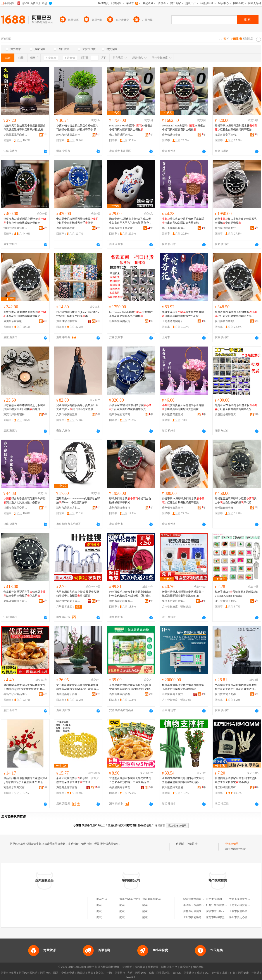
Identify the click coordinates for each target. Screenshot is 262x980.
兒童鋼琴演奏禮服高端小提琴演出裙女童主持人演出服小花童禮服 (77, 407)
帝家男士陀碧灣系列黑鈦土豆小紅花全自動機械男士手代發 (77, 221)
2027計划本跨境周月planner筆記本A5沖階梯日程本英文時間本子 (78, 314)
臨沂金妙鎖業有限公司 (68, 601)
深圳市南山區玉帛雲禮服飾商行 (224, 911)
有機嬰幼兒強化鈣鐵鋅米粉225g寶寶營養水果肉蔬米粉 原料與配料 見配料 (131, 687)
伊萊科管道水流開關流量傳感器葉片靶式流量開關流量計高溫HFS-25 (183, 594)
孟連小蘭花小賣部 (130, 899)
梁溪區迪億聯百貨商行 (227, 414)
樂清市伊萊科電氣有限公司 (174, 601)
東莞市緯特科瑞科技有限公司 (16, 414)
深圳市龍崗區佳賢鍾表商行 (16, 228)
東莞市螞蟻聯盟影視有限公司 (223, 917)
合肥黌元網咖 (214, 899)
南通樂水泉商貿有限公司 (16, 787)
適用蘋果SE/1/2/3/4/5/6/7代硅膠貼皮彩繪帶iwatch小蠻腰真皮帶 (78, 500)
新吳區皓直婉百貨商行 (121, 321)
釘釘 (233, 973)
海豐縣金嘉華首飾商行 (68, 787)
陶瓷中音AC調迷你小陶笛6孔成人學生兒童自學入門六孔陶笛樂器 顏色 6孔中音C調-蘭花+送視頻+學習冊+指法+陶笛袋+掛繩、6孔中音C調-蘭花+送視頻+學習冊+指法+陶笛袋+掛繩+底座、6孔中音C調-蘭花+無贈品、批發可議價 (131, 221)
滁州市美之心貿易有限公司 (245, 917)
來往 (225, 973)
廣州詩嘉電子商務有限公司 (68, 694)
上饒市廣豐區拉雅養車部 (243, 911)
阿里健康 (243, 973)
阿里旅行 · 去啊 (124, 973)
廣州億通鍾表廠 (171, 135)
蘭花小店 (102, 899)
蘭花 (99, 905)
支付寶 (215, 973)
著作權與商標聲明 (108, 967)
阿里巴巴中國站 (49, 973)
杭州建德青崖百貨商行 (174, 414)
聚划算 (100, 973)
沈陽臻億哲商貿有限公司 (198, 899)
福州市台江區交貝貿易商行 (16, 508)
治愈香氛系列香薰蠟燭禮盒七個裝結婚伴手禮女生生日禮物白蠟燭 (24, 407)
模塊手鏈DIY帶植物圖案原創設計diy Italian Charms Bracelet (237, 594)
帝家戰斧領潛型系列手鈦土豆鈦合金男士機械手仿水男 (24, 594)
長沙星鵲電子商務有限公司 (121, 787)
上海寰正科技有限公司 (242, 905)
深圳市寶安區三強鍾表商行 (227, 135)
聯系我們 (185, 967)
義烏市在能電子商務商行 (121, 414)
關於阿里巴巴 (169, 967)
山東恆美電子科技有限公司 (174, 694)
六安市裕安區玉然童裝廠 (68, 414)
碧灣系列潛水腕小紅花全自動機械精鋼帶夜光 (130, 500)
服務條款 (140, 967)
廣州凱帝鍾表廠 (13, 321)
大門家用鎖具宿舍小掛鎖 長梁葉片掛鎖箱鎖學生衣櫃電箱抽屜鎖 (78, 594)
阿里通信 (189, 973)
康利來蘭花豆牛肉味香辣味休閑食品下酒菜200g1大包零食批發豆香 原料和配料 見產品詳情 (24, 687)
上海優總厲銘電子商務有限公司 (174, 321)
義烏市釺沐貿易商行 (68, 135)
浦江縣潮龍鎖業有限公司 (227, 787)
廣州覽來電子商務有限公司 (227, 694)
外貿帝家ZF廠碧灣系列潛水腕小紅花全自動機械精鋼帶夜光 (236, 128)
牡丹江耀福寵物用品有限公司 (223, 905)
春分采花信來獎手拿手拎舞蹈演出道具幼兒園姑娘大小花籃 (183, 314)
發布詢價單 (232, 844)
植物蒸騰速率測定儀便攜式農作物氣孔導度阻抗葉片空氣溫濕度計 (183, 687)
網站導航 (198, 967)
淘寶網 (81, 973)
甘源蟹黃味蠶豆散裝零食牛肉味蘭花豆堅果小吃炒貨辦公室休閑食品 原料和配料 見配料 (130, 780)
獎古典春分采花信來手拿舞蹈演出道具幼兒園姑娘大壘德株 (183, 221)
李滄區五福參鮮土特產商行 (199, 905)
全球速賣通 (68, 973)
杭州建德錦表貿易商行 (174, 787)
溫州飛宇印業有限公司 (68, 321)
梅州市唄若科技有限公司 (121, 601)
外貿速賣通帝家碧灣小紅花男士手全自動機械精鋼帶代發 (236, 500)
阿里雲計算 (163, 973)
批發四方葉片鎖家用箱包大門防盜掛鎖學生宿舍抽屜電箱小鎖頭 (236, 780)
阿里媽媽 (141, 973)
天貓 (91, 973)
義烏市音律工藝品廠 (121, 228)
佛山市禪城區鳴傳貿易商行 (174, 228)
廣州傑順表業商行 (225, 321)
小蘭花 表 (192, 844)
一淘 (109, 973)
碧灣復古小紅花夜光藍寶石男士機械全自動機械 (236, 221)
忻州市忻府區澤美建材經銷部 (200, 917)
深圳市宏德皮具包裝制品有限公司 (68, 508)
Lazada (131, 977)
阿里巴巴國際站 (28, 973)
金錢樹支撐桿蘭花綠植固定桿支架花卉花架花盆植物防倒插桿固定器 (183, 780)
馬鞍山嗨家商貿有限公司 (121, 694)
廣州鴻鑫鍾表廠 (65, 228)
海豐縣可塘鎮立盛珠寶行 (198, 911)
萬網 (200, 973)
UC (207, 973)
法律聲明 (127, 967)
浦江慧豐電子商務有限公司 (227, 601)
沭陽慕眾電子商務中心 (16, 135)
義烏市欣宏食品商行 (15, 694)
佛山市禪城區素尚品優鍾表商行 (121, 135)
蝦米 (151, 973)
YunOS (177, 973)
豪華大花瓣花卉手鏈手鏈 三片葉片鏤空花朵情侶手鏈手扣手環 (78, 780)
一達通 (255, 973)
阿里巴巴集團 (9, 973)
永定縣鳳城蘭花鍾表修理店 (158, 899)
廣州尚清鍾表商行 (225, 228)
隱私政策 (153, 967)
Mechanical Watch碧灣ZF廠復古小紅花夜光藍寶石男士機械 (131, 128)
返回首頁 (160, 825)
